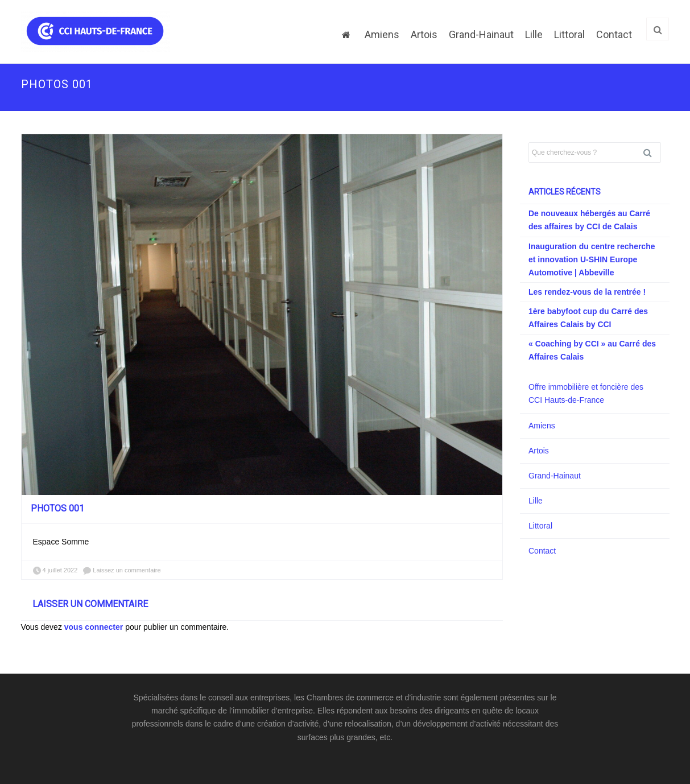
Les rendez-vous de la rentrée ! (587, 292)
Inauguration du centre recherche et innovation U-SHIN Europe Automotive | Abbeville (592, 259)
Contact (614, 34)
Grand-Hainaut (481, 34)
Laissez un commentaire (127, 570)
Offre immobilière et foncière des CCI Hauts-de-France (586, 393)
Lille (534, 34)
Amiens (382, 34)
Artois (424, 34)
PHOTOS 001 (57, 508)
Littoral (569, 34)
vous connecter (94, 627)
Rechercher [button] (652, 152)
